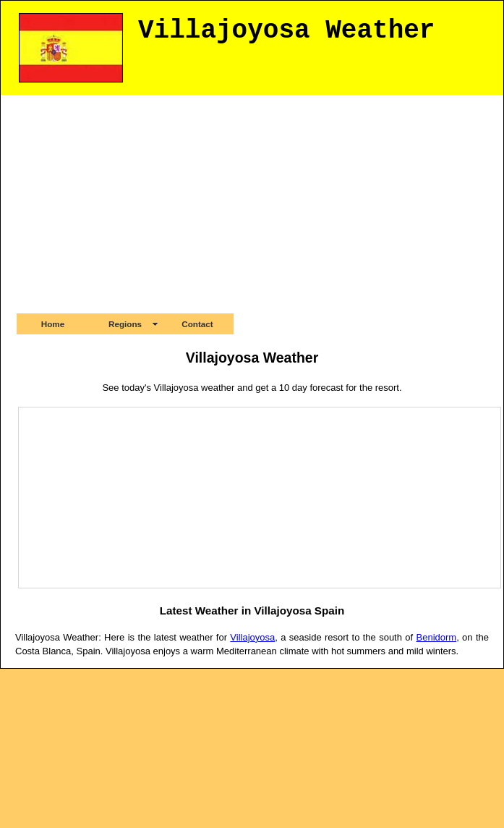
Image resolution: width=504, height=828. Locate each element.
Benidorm (437, 637)
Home (53, 324)
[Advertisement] (252, 203)
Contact (197, 324)
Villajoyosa (252, 637)
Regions (125, 324)
